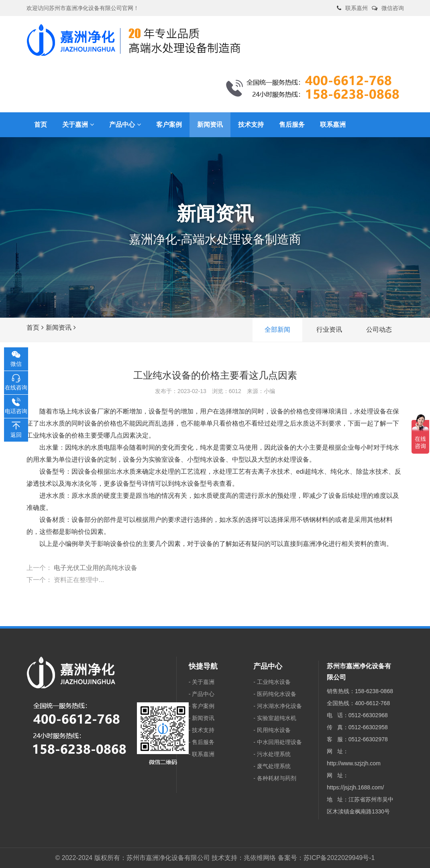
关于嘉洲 (203, 682)
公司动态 (379, 330)
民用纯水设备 (274, 730)
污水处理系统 (274, 754)
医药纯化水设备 (277, 694)
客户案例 (203, 706)
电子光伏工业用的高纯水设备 (96, 568)
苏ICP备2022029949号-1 (339, 858)
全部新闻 (277, 330)
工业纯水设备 (274, 682)
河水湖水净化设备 (279, 706)
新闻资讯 (59, 328)
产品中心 (203, 694)
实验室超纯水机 (277, 718)
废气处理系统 (274, 766)
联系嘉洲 (203, 754)
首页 (33, 328)
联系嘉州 (357, 8)
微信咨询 (393, 8)
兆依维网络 (260, 858)
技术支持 (203, 730)
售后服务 (203, 742)
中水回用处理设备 (279, 742)
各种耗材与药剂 (277, 778)
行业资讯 (329, 330)
